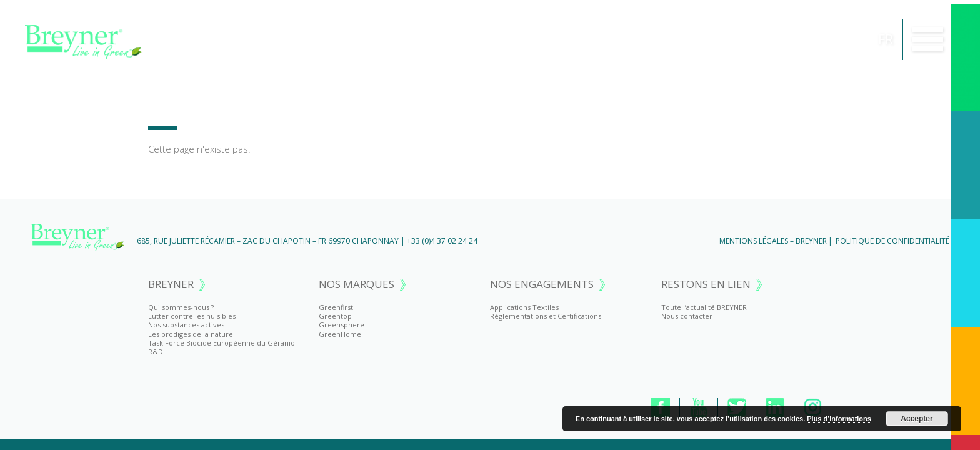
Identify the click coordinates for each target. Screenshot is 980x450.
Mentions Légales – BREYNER (773, 241)
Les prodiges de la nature (191, 334)
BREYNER (171, 285)
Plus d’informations (839, 419)
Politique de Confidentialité (892, 241)
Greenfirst (336, 307)
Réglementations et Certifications (546, 316)
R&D (156, 352)
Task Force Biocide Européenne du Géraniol (222, 343)
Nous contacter (687, 316)
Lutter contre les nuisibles (192, 316)
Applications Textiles (524, 307)
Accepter (917, 419)
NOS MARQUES (357, 285)
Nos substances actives (186, 325)
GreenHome (340, 334)
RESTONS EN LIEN (706, 285)
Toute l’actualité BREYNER (704, 307)
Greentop (335, 316)
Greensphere (342, 325)
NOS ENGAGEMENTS (542, 285)
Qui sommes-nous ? (181, 307)
